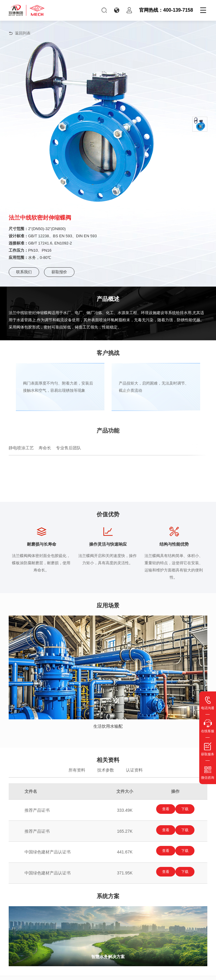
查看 (164, 809)
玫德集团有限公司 (97, 973)
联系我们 (24, 272)
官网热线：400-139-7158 (166, 10)
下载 (187, 809)
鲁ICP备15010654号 (148, 973)
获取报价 (59, 272)
